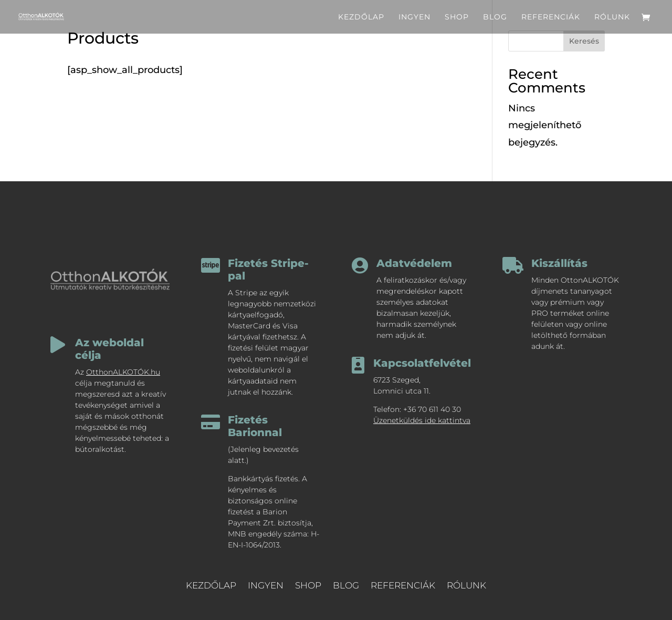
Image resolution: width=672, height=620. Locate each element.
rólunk (612, 17)
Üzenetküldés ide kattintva (422, 420)
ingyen (414, 17)
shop (457, 17)
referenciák (551, 17)
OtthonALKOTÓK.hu (123, 372)
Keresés (584, 41)
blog (495, 17)
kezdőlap (361, 17)
